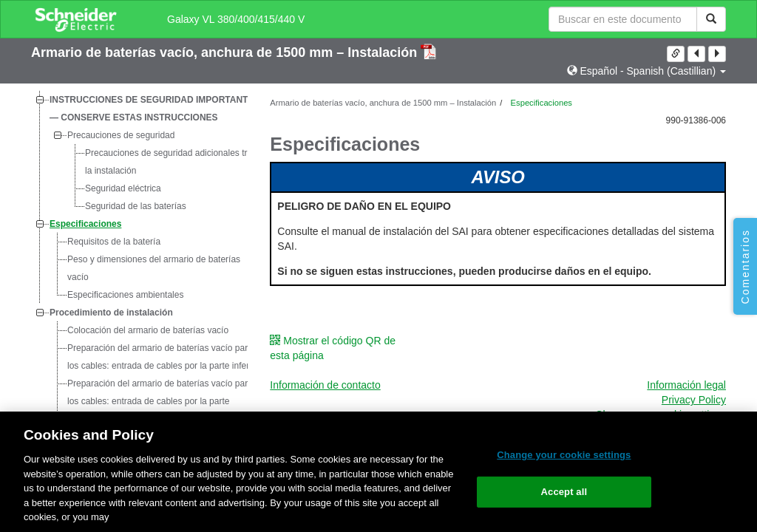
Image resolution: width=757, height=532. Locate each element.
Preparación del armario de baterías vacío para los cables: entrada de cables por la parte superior (160, 386)
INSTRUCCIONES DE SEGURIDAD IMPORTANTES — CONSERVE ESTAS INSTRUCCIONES (155, 93)
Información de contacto (325, 385)
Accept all (564, 492)
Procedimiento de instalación (111, 297)
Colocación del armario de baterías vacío (148, 315)
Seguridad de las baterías (136, 191)
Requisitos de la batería (114, 226)
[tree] (139, 279)
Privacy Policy (694, 400)
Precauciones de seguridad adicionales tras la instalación (171, 146)
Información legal (686, 385)
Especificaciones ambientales (125, 279)
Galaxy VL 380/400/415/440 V (236, 19)
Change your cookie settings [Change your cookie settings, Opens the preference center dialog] (564, 455)
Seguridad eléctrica (123, 173)
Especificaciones (85, 208)
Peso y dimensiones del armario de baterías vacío (154, 253)
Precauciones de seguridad (121, 120)
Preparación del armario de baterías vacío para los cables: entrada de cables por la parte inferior (163, 341)
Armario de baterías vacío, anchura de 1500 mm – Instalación (226, 52)
